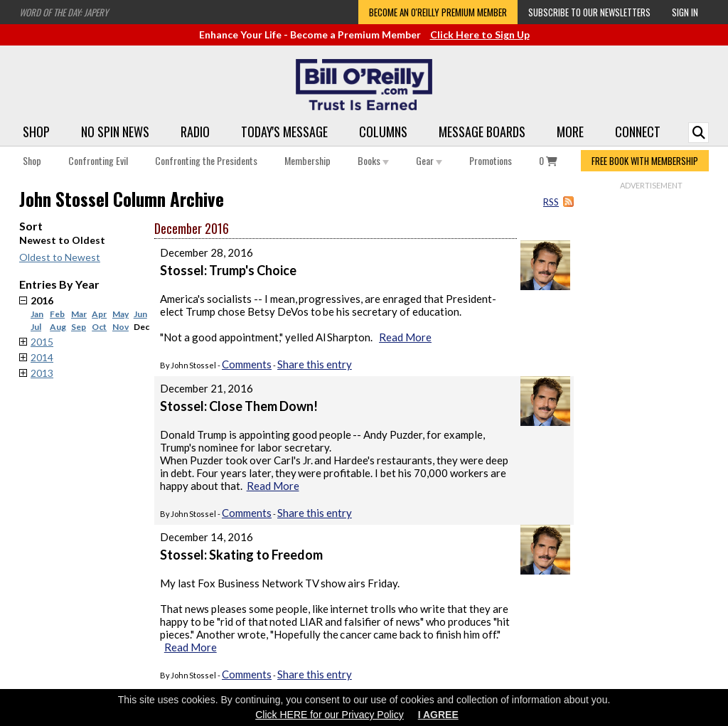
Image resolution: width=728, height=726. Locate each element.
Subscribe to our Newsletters (589, 12)
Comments (247, 364)
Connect (638, 132)
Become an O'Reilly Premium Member (438, 12)
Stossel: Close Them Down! (239, 406)
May (121, 314)
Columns (383, 132)
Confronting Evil (98, 160)
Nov (121, 327)
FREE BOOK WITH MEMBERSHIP (645, 161)
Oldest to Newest (60, 257)
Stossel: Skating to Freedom (241, 555)
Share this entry (315, 364)
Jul (36, 327)
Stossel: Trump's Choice (228, 270)
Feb (57, 314)
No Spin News (115, 132)
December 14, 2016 (207, 537)
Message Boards (482, 132)
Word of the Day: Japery (64, 12)
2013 (42, 373)
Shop (36, 132)
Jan (37, 314)
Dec (141, 327)
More (570, 132)
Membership (307, 160)
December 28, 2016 (207, 252)
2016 (92, 313)
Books (373, 160)
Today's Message (284, 132)
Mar (79, 314)
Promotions (491, 160)
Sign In (685, 12)
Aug (58, 327)
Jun (140, 314)
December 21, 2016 (207, 388)
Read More (405, 337)
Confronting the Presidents (206, 160)
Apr (99, 314)
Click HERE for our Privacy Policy (330, 715)
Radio (195, 132)
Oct (99, 327)
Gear (429, 160)
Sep (79, 327)
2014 (42, 357)
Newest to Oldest (62, 240)
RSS (551, 202)
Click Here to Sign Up (480, 34)
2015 (42, 342)
